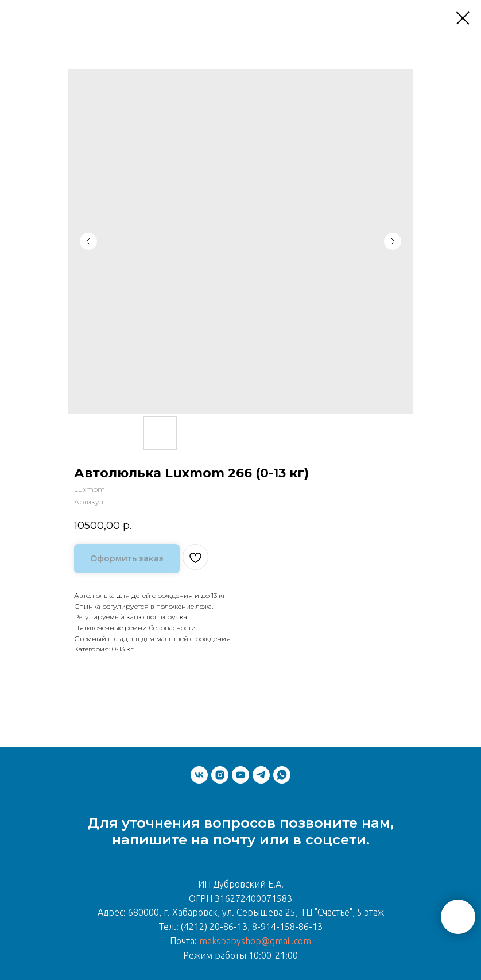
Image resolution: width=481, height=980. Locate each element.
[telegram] (261, 775)
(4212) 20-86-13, (215, 927)
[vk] (199, 775)
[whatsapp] (282, 775)
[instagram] (220, 775)
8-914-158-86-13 (287, 927)
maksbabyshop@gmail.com (255, 941)
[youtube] (240, 775)
